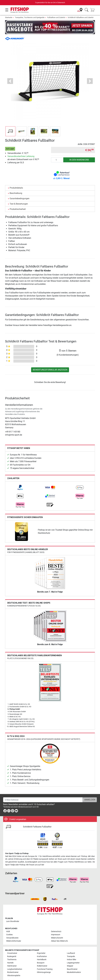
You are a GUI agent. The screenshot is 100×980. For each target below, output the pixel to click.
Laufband (71, 946)
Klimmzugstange (44, 965)
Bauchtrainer (72, 962)
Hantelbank (42, 952)
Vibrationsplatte (14, 968)
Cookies (9, 927)
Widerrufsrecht (57, 930)
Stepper (70, 958)
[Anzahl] (57, 152)
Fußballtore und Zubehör (56, 17)
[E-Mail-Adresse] (43, 792)
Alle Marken (12, 973)
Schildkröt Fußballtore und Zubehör (81, 17)
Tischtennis (12, 952)
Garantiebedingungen (20, 191)
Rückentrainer (13, 965)
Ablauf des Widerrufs (59, 933)
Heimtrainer (12, 958)
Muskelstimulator (74, 965)
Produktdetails (16, 180)
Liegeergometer (73, 955)
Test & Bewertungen (19, 196)
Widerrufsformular (14, 933)
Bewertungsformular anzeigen (50, 362)
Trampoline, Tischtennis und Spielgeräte (30, 17)
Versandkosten (12, 930)
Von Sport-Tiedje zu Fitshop (17, 846)
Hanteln (10, 955)
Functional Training (45, 962)
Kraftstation (42, 949)
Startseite (9, 17)
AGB (8, 924)
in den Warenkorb (79, 152)
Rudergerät (12, 949)
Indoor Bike (71, 952)
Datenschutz (56, 924)
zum (13, 914)
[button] (10, 74)
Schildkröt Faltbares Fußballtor (37, 819)
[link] (20, 480)
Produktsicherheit (18, 202)
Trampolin (71, 949)
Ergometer (41, 946)
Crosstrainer (12, 946)
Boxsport (41, 955)
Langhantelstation (15, 962)
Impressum (56, 927)
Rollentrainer (42, 958)
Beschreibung (16, 186)
